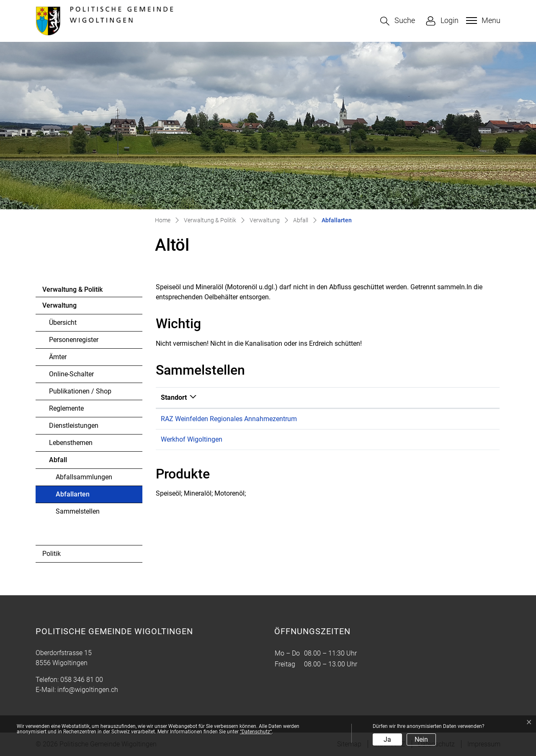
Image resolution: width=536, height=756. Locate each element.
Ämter (58, 357)
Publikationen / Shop (80, 391)
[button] (398, 21)
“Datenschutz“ (256, 732)
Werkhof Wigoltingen (192, 439)
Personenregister (74, 340)
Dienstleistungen (74, 426)
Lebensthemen (71, 443)
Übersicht (63, 323)
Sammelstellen (78, 511)
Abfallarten (79, 496)
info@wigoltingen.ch (88, 690)
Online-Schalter (71, 374)
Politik (52, 554)
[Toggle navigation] (482, 21)
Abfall (58, 460)
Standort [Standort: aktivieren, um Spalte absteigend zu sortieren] (174, 397)
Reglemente (66, 408)
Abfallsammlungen (84, 477)
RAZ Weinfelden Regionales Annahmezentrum (229, 419)
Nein (421, 739)
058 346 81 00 (82, 680)
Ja (387, 739)
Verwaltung (59, 305)
